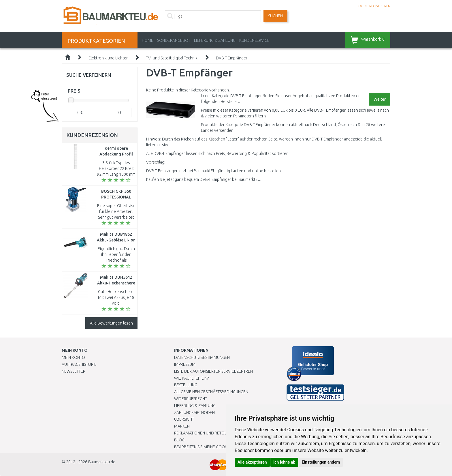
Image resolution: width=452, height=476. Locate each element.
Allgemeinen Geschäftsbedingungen (211, 392)
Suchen (275, 16)
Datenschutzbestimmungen (202, 357)
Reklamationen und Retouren (204, 433)
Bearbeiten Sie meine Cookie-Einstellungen (217, 447)
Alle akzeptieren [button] (252, 462)
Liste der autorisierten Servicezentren (213, 371)
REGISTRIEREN (380, 6)
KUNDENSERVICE (254, 40)
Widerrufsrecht (191, 399)
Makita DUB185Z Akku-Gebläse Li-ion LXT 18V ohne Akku (116, 240)
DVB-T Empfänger (232, 58)
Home (148, 40)
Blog (179, 440)
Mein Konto (73, 357)
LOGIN (362, 6)
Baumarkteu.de (102, 462)
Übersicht (184, 419)
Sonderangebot (174, 40)
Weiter (380, 99)
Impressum (185, 364)
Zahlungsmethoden (194, 413)
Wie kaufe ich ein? (191, 378)
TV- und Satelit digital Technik (172, 58)
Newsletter (74, 371)
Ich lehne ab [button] (284, 462)
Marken (182, 426)
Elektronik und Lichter (108, 58)
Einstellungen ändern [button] (321, 462)
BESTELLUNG (186, 385)
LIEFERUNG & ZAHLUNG (215, 40)
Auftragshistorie (79, 364)
